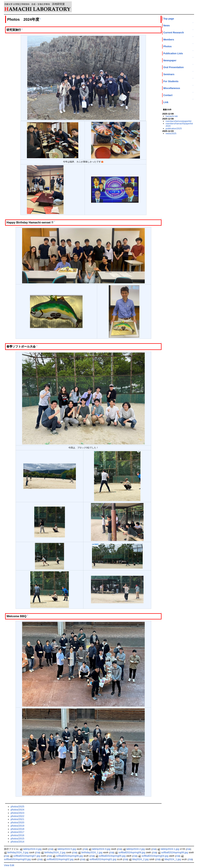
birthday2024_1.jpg (90, 852)
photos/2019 (17, 826)
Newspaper (170, 60)
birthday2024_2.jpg (53, 852)
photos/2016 (17, 835)
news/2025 (171, 133)
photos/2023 (17, 813)
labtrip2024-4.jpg (31, 849)
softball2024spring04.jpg (153, 856)
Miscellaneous (172, 88)
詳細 (51, 849)
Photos (168, 46)
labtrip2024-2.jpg (134, 849)
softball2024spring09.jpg (130, 852)
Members (169, 40)
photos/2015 (17, 839)
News (167, 26)
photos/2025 (17, 807)
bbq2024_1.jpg (171, 859)
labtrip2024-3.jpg (99, 849)
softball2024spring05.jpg (110, 856)
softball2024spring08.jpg (173, 852)
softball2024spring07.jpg (25, 856)
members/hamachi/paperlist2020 (179, 125)
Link (166, 102)
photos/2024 (17, 810)
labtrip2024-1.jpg (168, 849)
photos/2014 (17, 842)
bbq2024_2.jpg (139, 859)
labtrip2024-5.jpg (65, 849)
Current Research (174, 33)
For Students (171, 81)
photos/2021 (17, 819)
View (7, 865)
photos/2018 (17, 829)
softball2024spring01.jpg (101, 859)
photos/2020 (17, 822)
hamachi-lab (172, 116)
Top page (169, 19)
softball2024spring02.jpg (58, 859)
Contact (168, 95)
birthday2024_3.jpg (16, 852)
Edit (12, 865)
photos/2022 (17, 816)
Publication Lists (173, 53)
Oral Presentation (174, 67)
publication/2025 (174, 128)
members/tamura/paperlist (178, 121)
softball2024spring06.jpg (68, 856)
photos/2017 (17, 832)
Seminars (169, 74)
